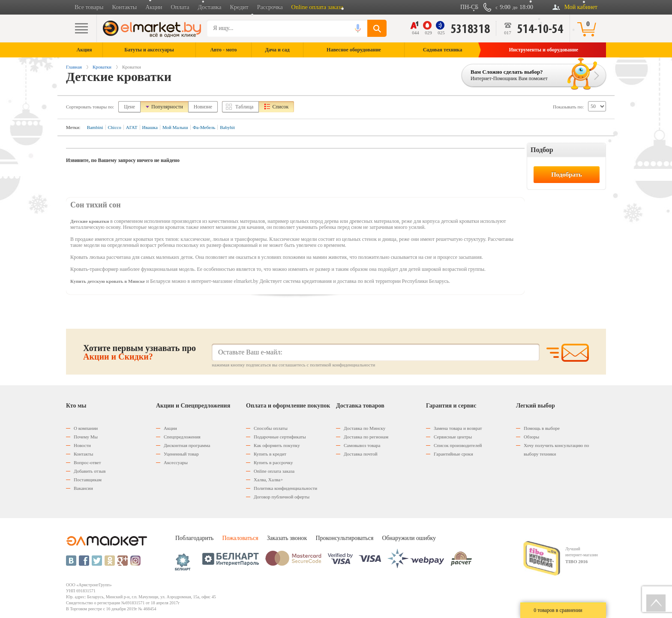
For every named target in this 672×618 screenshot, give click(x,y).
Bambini (95, 127)
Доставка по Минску (364, 428)
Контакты (124, 7)
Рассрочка (270, 7)
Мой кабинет (581, 7)
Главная (74, 67)
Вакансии (83, 488)
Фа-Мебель (204, 127)
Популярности (167, 107)
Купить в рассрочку (273, 462)
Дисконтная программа (187, 445)
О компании (86, 428)
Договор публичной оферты (282, 497)
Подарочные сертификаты (280, 437)
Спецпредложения (182, 437)
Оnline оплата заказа (274, 471)
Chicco (115, 127)
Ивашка (150, 127)
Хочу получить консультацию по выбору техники (556, 450)
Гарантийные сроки (453, 454)
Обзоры (531, 437)
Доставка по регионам (366, 437)
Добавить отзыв (90, 471)
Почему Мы (86, 437)
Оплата (180, 7)
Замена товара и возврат (458, 428)
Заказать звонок (287, 538)
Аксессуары (176, 462)
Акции (154, 7)
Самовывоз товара (362, 445)
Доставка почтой (361, 454)
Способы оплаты (271, 428)
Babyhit (227, 127)
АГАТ (132, 127)
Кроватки (102, 67)
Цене (129, 107)
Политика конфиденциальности (285, 488)
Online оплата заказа (317, 7)
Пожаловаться (240, 538)
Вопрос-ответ (87, 462)
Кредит (239, 7)
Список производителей (458, 445)
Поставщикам (88, 480)
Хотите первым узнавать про (139, 352)
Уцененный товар (181, 454)
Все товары (89, 7)
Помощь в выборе (542, 428)
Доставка (210, 7)
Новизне (203, 107)
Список (280, 107)
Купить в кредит (270, 454)
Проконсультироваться (344, 538)
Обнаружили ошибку (409, 538)
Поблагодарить (194, 538)
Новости (82, 445)
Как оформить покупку (277, 445)
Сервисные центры (453, 437)
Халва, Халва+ (268, 480)
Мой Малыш (175, 127)
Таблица (244, 107)
